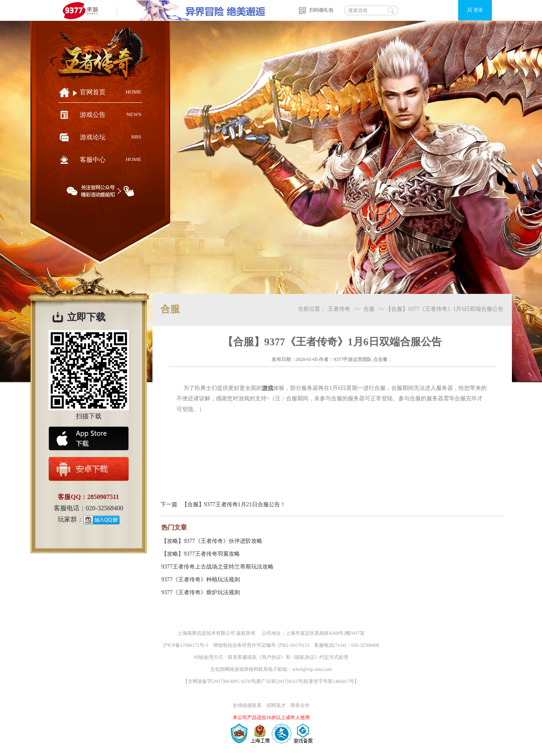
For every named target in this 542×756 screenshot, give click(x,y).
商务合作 (300, 705)
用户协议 (271, 657)
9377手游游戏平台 (84, 10)
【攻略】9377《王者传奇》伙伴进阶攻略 (212, 541)
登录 (472, 10)
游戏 (268, 388)
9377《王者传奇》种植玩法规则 (201, 580)
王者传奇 (339, 309)
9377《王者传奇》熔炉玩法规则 (201, 592)
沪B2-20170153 (294, 645)
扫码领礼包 (321, 10)
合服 (369, 309)
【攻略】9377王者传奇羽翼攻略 (201, 554)
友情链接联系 (247, 705)
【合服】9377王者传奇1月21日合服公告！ (234, 504)
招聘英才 (276, 705)
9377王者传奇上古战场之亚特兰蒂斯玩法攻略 (217, 567)
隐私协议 (305, 657)
